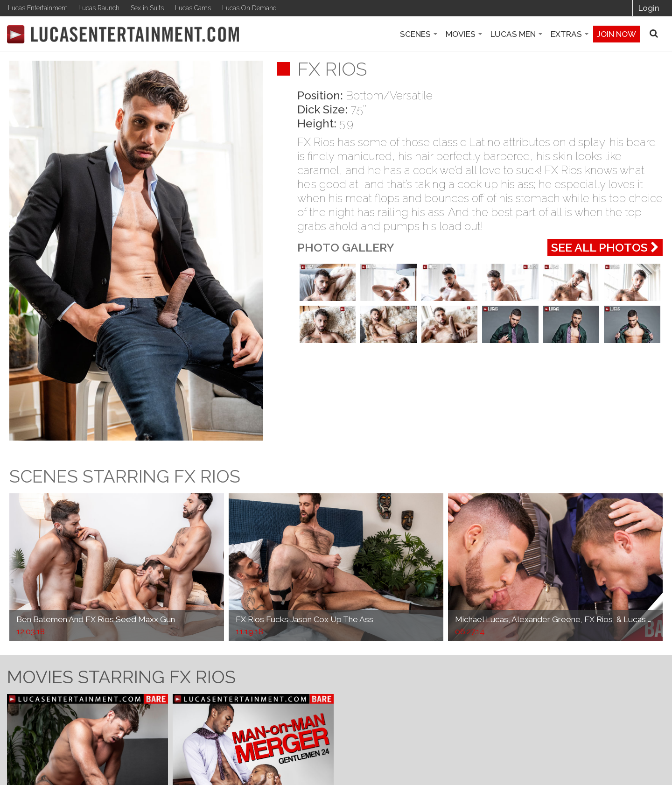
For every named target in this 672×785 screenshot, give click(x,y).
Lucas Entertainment (38, 8)
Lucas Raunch (99, 8)
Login (649, 8)
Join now (616, 34)
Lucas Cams (193, 8)
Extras (570, 34)
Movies (464, 34)
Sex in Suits (147, 8)
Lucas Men (516, 34)
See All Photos (605, 247)
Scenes (419, 34)
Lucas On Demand (249, 8)
